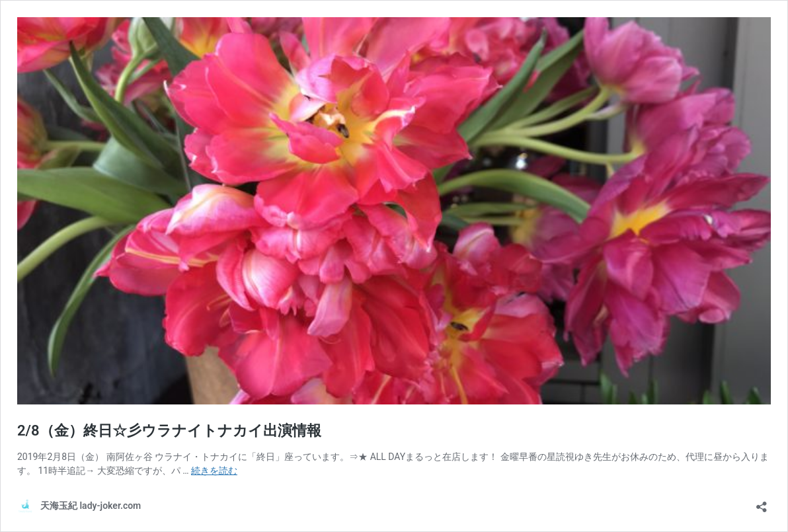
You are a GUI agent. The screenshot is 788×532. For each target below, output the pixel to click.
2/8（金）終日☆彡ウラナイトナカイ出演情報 (169, 431)
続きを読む (214, 471)
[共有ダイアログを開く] (762, 503)
